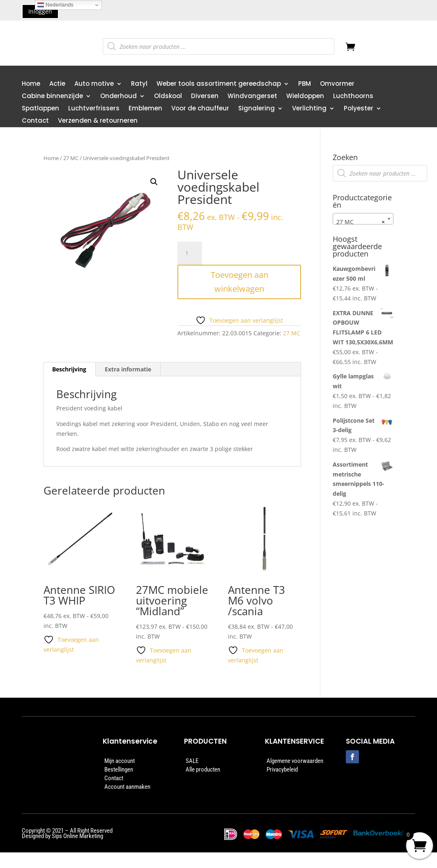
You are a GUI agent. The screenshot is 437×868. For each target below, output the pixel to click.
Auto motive (94, 84)
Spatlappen (40, 109)
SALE (192, 761)
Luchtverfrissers (94, 109)
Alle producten (203, 770)
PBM (305, 84)
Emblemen (145, 109)
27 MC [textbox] (361, 222)
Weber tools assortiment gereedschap (219, 84)
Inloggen (40, 11)
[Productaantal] (190, 253)
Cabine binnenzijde (52, 97)
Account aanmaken (127, 787)
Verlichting (309, 109)
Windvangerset (252, 97)
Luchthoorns (353, 97)
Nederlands (55, 5)
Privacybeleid (282, 770)
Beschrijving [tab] (69, 369)
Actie (57, 84)
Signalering (256, 109)
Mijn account (120, 761)
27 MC (71, 158)
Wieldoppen (305, 97)
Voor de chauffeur (200, 109)
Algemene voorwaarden (295, 761)
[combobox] (363, 219)
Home (31, 84)
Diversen (205, 97)
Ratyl (139, 84)
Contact (35, 121)
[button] (154, 182)
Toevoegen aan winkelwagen (239, 282)
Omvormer (337, 84)
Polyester (359, 109)
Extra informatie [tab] (128, 369)
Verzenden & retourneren (98, 121)
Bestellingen (119, 770)
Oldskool (168, 97)
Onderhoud (118, 97)
